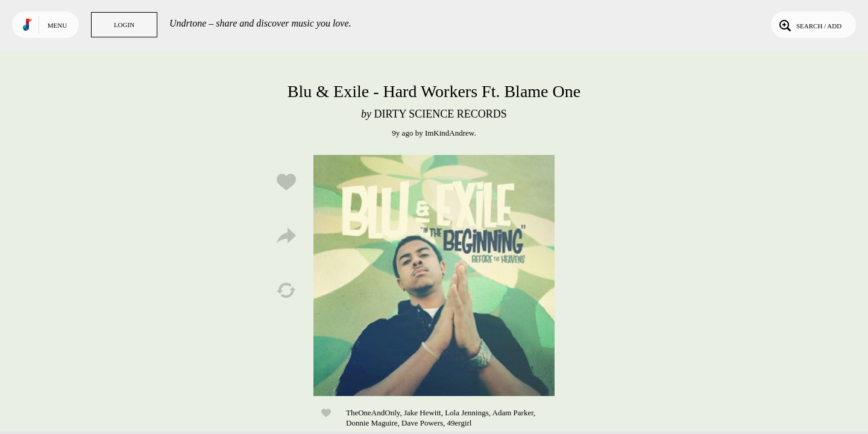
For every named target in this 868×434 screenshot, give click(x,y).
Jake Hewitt (423, 413)
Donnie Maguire (372, 423)
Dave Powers (422, 423)
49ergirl (460, 423)
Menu (57, 25)
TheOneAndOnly (373, 413)
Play (434, 275)
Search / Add (809, 25)
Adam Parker (513, 413)
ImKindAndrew (449, 133)
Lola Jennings (467, 413)
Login (124, 25)
